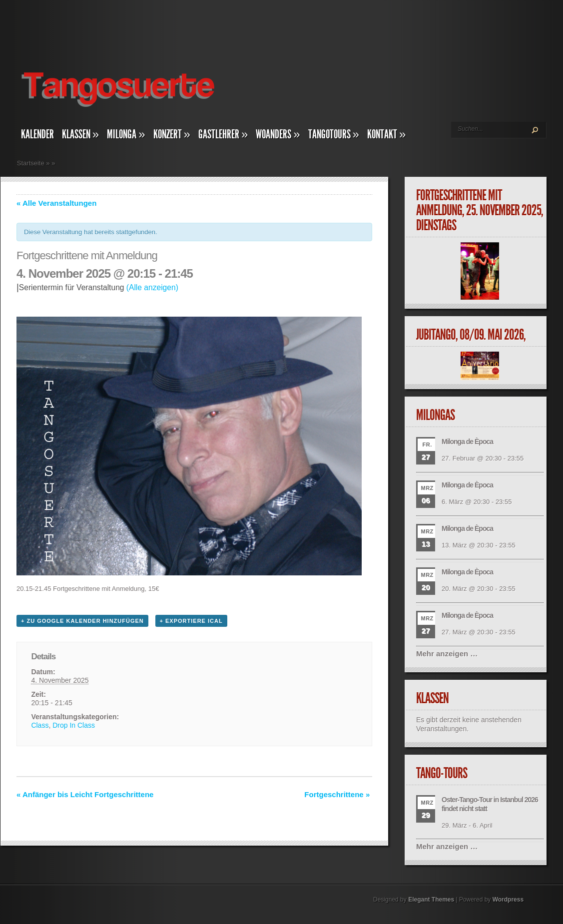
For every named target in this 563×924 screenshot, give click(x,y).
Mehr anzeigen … (447, 654)
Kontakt (386, 134)
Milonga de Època (467, 442)
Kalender (37, 134)
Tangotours (334, 134)
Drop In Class (74, 725)
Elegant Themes (431, 900)
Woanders (278, 134)
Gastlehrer (223, 134)
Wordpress (508, 900)
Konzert (172, 134)
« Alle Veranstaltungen (56, 203)
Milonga (126, 134)
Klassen (80, 134)
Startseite (31, 163)
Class (40, 725)
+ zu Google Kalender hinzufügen (82, 621)
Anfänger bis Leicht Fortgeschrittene (85, 794)
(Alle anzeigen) (152, 287)
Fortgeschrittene (337, 794)
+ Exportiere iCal (191, 621)
